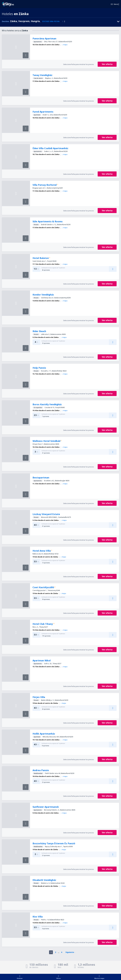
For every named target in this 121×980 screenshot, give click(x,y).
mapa (65, 45)
